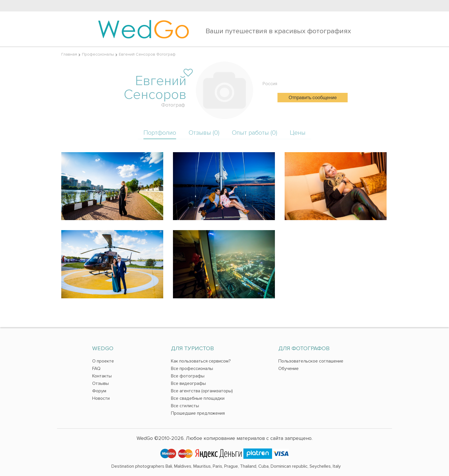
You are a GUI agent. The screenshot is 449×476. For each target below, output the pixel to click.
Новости (101, 398)
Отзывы (101, 383)
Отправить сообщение (313, 98)
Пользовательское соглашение (311, 361)
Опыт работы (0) (255, 133)
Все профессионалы (192, 369)
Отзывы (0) (204, 133)
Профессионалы (98, 54)
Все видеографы (188, 383)
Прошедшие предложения (198, 413)
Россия (270, 84)
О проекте (103, 361)
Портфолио (160, 133)
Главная (69, 54)
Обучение (288, 369)
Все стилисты (185, 406)
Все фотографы (188, 376)
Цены (298, 133)
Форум (99, 391)
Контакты (102, 376)
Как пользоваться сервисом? (201, 361)
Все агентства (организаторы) (202, 391)
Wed (144, 29)
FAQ (96, 369)
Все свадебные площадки (198, 398)
